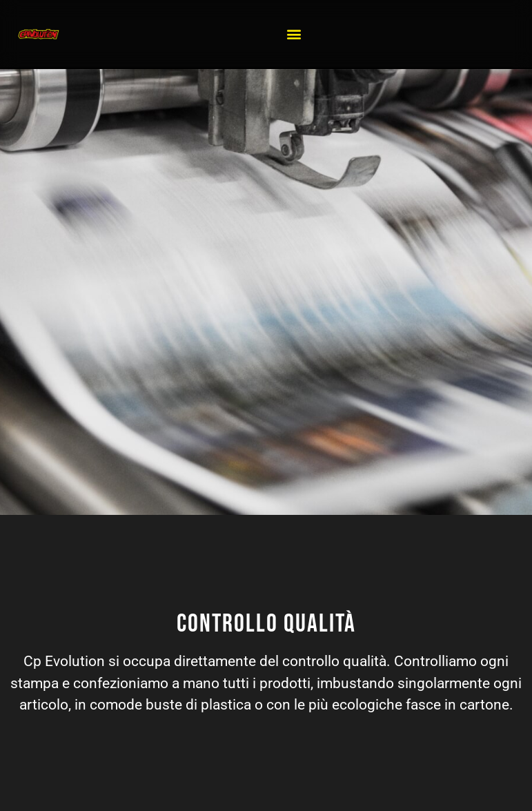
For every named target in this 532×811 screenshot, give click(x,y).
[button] (294, 34)
